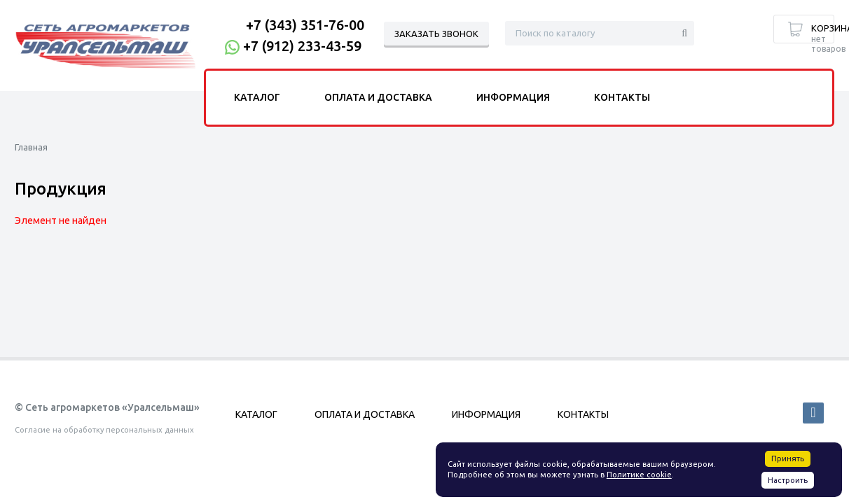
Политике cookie (639, 475)
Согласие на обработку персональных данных (104, 430)
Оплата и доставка (378, 97)
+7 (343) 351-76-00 (305, 25)
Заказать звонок (436, 34)
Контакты (622, 97)
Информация (513, 97)
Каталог (257, 97)
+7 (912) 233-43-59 (302, 46)
